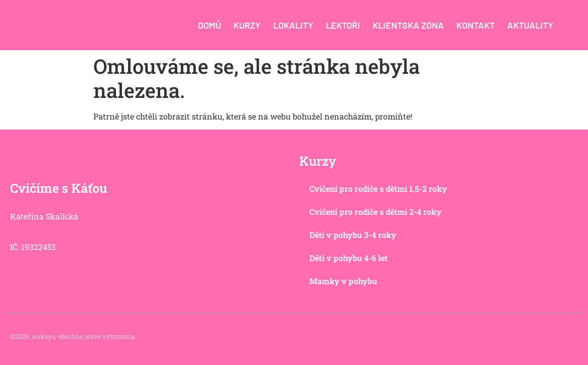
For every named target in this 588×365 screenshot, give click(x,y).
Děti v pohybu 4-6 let (348, 258)
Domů (209, 25)
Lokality (293, 25)
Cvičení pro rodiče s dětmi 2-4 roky (375, 212)
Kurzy (247, 25)
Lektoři (343, 25)
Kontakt (476, 25)
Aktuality (530, 25)
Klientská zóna (408, 25)
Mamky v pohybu (343, 281)
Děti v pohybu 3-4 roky (353, 235)
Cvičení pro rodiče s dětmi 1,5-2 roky (378, 189)
